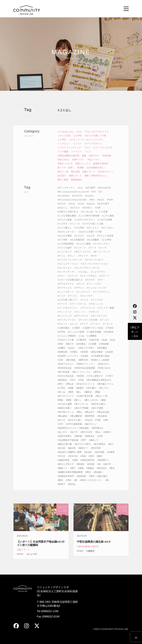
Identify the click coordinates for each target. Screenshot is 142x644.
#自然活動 (99, 456)
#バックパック (83, 295)
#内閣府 (61, 351)
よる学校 (62, 143)
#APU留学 (90, 191)
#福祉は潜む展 (65, 448)
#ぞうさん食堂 (65, 223)
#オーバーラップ (101, 255)
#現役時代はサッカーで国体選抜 (73, 432)
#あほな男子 (103, 207)
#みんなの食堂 (65, 239)
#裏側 (99, 460)
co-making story (66, 135)
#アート (92, 251)
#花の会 (61, 460)
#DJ (100, 195)
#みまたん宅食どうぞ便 (90, 235)
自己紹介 (62, 179)
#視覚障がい (103, 464)
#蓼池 (91, 460)
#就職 (71, 392)
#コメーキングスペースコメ (94, 267)
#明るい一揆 (101, 400)
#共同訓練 (104, 347)
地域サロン (94, 159)
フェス (88, 155)
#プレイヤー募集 (106, 311)
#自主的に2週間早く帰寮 (69, 456)
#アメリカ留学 (64, 251)
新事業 (81, 171)
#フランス (62, 307)
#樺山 (79, 416)
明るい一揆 (63, 175)
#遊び (73, 472)
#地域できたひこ (66, 367)
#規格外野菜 (63, 464)
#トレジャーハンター (97, 291)
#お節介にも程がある (68, 215)
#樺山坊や (90, 416)
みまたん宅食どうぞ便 (95, 139)
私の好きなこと (106, 175)
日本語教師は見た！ (96, 171)
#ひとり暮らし (65, 231)
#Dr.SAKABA (63, 199)
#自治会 (88, 456)
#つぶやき (62, 227)
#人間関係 (92, 339)
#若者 (83, 460)
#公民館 (92, 347)
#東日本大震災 (98, 408)
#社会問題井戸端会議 (68, 444)
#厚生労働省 (97, 355)
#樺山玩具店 (103, 416)
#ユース (74, 327)
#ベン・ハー (80, 315)
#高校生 (72, 488)
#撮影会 (88, 396)
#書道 (103, 404)
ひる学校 (77, 139)
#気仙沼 (88, 424)
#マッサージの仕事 (88, 323)
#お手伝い (87, 211)
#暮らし (78, 404)
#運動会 (90, 472)
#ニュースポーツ (66, 295)
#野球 (88, 476)
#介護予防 (81, 343)
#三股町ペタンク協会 (93, 331)
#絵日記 (61, 452)
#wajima (91, 207)
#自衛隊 (111, 456)
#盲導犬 (107, 436)
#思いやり (104, 392)
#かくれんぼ (87, 215)
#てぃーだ (75, 227)
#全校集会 (81, 347)
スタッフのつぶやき (103, 151)
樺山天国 (75, 175)
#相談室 (78, 440)
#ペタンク (94, 315)
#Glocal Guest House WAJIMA (72, 203)
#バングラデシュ (101, 295)
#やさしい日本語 (105, 239)
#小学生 (61, 392)
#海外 (106, 424)
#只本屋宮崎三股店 (100, 359)
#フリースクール (78, 307)
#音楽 (68, 484)
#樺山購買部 (76, 420)
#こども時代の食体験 (89, 219)
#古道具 (84, 359)
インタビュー (64, 147)
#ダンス (80, 287)
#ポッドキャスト (99, 319)
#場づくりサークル (81, 375)
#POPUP (62, 207)
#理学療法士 (97, 432)
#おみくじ (62, 211)
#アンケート (80, 251)
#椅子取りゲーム (66, 416)
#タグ (100, 283)
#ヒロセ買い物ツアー (68, 303)
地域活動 (107, 159)
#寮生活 (69, 388)
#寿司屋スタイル (105, 388)
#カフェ (61, 259)
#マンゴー (105, 323)
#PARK (110, 203)
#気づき (61, 424)
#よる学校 (106, 243)
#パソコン (73, 299)
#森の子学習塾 (81, 412)
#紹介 (111, 448)
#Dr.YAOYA (77, 199)
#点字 (60, 428)
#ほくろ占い (107, 231)
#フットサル (97, 303)
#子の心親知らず (95, 380)
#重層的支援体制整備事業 (70, 476)
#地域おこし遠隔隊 (100, 363)
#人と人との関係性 (67, 339)
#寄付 (60, 388)
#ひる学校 (79, 231)
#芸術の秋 (73, 460)
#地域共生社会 (65, 371)
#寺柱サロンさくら (85, 388)
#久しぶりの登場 (76, 335)
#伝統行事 (94, 343)
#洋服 (98, 424)
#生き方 (74, 436)
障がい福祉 (63, 183)
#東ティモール (81, 408)
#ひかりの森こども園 (93, 227)
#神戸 (84, 444)
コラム (87, 151)
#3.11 (80, 191)
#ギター (94, 259)
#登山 (98, 436)
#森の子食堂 (97, 412)
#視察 (75, 464)
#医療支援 (62, 355)
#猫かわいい (91, 428)
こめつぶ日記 (64, 139)
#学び (73, 384)
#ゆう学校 (62, 243)
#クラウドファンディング (70, 263)
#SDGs (72, 207)
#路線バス (62, 472)
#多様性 (80, 380)
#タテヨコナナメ (66, 287)
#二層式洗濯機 (94, 335)
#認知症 (91, 468)
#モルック (62, 327)
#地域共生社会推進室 (85, 371)
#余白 (112, 343)
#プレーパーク (65, 315)
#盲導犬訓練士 (65, 440)
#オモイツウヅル (82, 255)
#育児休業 (96, 452)
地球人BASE (63, 163)
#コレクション (65, 271)
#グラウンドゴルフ (94, 263)
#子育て (110, 380)
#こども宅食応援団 (67, 219)
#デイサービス (65, 291)
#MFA (92, 203)
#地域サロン (104, 367)
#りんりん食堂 (84, 247)
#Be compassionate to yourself (73, 195)
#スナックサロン (88, 279)
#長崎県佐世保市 (66, 480)
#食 (75, 484)
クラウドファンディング (69, 151)
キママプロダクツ (93, 147)
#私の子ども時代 (82, 448)
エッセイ (77, 147)
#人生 (81, 339)
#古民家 (109, 355)
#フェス (84, 303)
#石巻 (100, 440)
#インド (103, 251)
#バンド (61, 299)
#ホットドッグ (65, 319)
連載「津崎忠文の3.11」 (96, 179)
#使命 (60, 347)
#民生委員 (102, 420)
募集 (84, 159)
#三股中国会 (63, 331)
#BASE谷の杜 (104, 191)
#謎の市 (107, 468)
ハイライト (76, 155)
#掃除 (71, 396)
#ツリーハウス (94, 287)
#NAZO (101, 203)
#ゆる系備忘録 (77, 243)
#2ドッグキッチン (66, 191)
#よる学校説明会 (66, 247)
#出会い (72, 351)
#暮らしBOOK (91, 404)
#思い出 (61, 396)
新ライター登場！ (66, 171)
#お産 (98, 211)
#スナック (73, 279)
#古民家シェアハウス (68, 359)
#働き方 (69, 347)
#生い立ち (62, 436)
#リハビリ (95, 327)
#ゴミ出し (83, 275)
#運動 (81, 472)
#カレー (72, 259)
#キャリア (83, 259)
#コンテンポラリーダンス (87, 271)
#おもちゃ (75, 211)
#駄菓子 (61, 488)
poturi (79, 135)
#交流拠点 (109, 335)
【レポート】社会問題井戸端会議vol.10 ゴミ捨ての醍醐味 (41, 547)
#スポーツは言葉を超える (70, 283)
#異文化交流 (86, 436)
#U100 (81, 207)
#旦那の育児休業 (85, 400)
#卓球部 (84, 355)
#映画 (68, 404)
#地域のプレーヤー (86, 367)
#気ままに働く (75, 424)
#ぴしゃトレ (93, 231)
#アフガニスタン (101, 247)
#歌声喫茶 (90, 420)
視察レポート (75, 179)
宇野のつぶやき (65, 167)
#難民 (60, 484)
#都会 (112, 472)
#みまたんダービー (67, 235)
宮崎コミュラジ (83, 167)
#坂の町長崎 (63, 375)
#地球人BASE (104, 371)
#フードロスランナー (68, 311)
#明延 (60, 404)
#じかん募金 (108, 219)
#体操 (104, 343)
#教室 (97, 396)
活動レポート (89, 175)
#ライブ (84, 327)
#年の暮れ (91, 392)
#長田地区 (81, 480)
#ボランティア (81, 319)
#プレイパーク (88, 311)
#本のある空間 (65, 408)
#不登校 (110, 331)
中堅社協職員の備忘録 (68, 159)
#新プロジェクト (66, 400)
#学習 (81, 384)
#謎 (99, 468)
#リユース (108, 327)
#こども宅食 (101, 215)
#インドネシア (65, 255)
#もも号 (91, 239)
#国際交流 (83, 363)
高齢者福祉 (76, 183)
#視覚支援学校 (87, 464)
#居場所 (80, 392)
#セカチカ (90, 283)
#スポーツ (104, 279)
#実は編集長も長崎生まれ (99, 384)
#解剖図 (80, 468)
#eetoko (89, 199)
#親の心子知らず (66, 468)
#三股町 (76, 331)
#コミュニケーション (68, 267)
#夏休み (97, 375)
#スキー (61, 279)
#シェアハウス (98, 275)
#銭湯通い (98, 476)
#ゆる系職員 (93, 243)
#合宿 (60, 363)
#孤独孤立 (62, 384)
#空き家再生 (99, 448)
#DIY (94, 195)
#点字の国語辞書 (74, 428)
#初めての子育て (86, 351)
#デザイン (79, 291)
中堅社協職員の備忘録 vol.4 (94, 545)
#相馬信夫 (90, 440)
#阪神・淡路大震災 (98, 480)
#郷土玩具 (102, 472)
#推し (79, 396)
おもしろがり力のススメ (97, 135)
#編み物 (72, 452)
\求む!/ (135, 332)
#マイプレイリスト (67, 323)
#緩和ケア (83, 452)
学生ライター (94, 163)
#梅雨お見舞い (65, 412)
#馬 (107, 484)
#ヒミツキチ (86, 299)
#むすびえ (79, 239)
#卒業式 (74, 355)
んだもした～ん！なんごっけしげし (86, 143)
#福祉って (94, 444)
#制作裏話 (102, 351)
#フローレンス (96, 307)
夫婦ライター (78, 163)
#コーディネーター (67, 275)
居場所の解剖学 (101, 167)
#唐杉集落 (71, 363)
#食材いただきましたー (91, 484)
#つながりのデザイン (85, 223)
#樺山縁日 (62, 420)
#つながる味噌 (105, 223)
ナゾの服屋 (63, 155)
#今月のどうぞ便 (66, 343)
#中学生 (61, 335)
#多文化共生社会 (66, 380)
